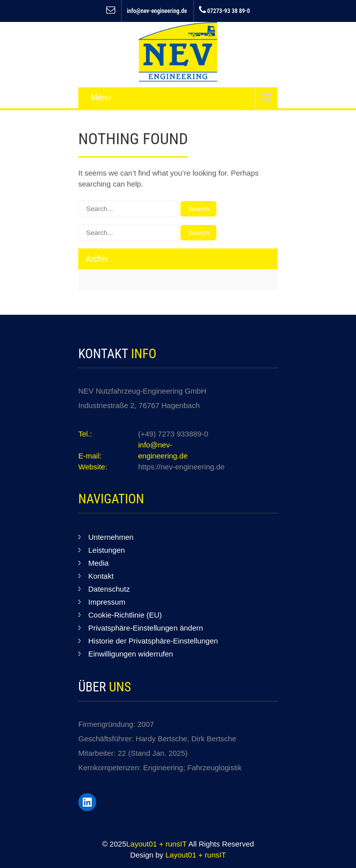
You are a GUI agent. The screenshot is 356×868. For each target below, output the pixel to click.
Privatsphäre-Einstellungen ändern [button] (146, 628)
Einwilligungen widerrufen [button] (131, 654)
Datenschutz (109, 589)
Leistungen (106, 550)
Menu (101, 98)
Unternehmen (111, 537)
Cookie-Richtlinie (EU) (125, 615)
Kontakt (101, 576)
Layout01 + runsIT (157, 844)
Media (98, 563)
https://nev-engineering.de (181, 467)
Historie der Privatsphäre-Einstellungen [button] (153, 641)
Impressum (107, 602)
